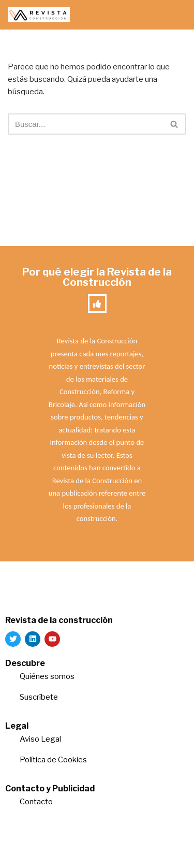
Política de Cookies (53, 760)
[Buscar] (85, 124)
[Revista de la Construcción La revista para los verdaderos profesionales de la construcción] (39, 15)
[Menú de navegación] (174, 15)
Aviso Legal (40, 739)
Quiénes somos (47, 676)
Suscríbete (40, 697)
